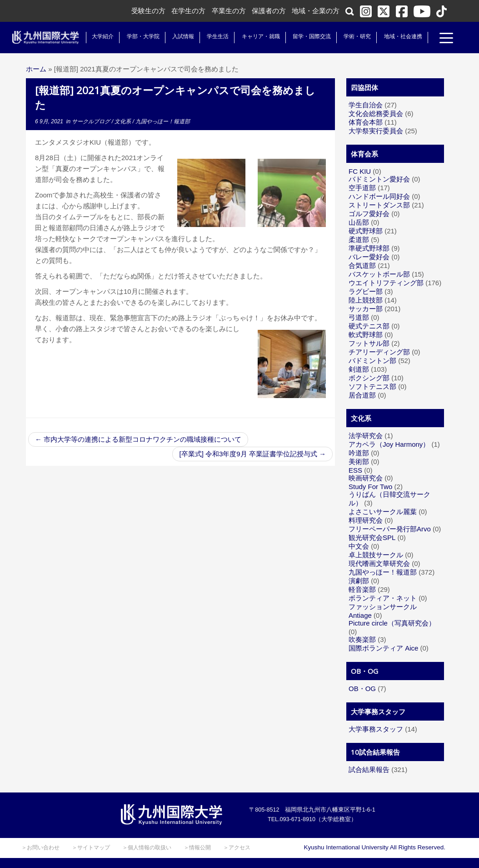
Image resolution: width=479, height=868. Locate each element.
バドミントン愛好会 (379, 179)
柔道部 (359, 240)
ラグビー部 (366, 291)
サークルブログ (92, 121)
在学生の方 (188, 11)
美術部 (359, 462)
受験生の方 (148, 11)
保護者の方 (269, 11)
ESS (355, 470)
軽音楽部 (362, 589)
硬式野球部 (366, 231)
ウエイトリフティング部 (386, 283)
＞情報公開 (197, 848)
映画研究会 (366, 478)
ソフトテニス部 (372, 386)
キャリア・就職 (257, 36)
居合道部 (362, 395)
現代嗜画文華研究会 (379, 563)
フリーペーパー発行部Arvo (390, 529)
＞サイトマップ (91, 848)
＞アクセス (237, 848)
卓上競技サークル (376, 555)
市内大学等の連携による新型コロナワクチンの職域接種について (138, 439)
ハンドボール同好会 (379, 196)
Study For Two (370, 487)
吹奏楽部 (362, 639)
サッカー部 (366, 309)
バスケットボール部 (379, 274)
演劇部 (359, 581)
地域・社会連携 (399, 36)
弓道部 (359, 317)
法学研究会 (366, 436)
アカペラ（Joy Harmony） (389, 444)
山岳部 (359, 222)
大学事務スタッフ (376, 729)
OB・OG (362, 689)
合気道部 (362, 265)
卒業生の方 (229, 11)
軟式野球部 (366, 335)
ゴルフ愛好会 (369, 214)
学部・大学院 (140, 36)
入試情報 (180, 36)
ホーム (36, 69)
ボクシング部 (369, 378)
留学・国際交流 (309, 36)
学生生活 (215, 36)
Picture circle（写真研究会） (392, 623)
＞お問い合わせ (40, 848)
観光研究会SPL (372, 537)
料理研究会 (366, 520)
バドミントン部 (372, 361)
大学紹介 (100, 36)
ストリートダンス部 (379, 205)
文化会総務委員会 (376, 114)
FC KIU (360, 171)
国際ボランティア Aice (383, 648)
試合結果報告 (369, 770)
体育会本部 (366, 122)
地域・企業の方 (316, 11)
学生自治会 (366, 105)
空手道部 (362, 188)
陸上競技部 (366, 300)
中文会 (359, 546)
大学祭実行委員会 (376, 131)
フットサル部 (369, 343)
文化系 (123, 121)
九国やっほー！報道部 (163, 121)
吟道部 (359, 453)
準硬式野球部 (369, 248)
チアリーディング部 (379, 352)
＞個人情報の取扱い (147, 848)
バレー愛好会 (369, 257)
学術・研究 (354, 36)
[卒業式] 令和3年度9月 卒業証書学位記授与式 (252, 454)
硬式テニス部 (369, 326)
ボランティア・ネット (383, 598)
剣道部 (359, 369)
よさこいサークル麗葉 (383, 512)
